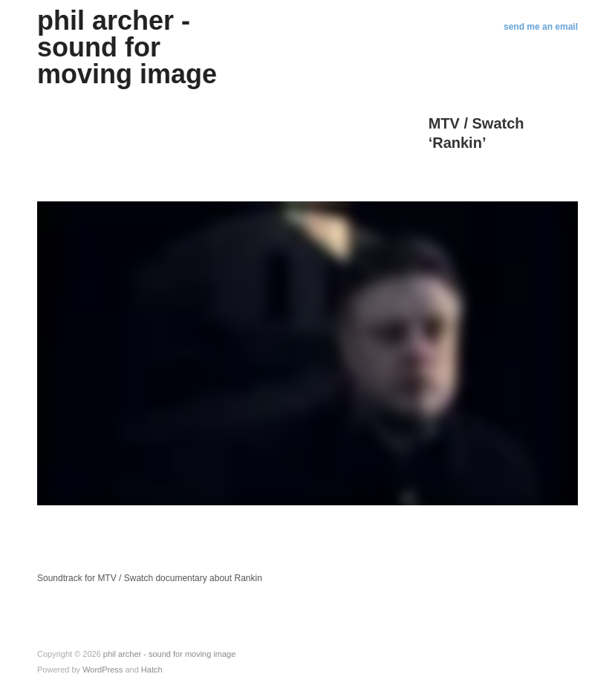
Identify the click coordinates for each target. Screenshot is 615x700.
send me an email (541, 27)
